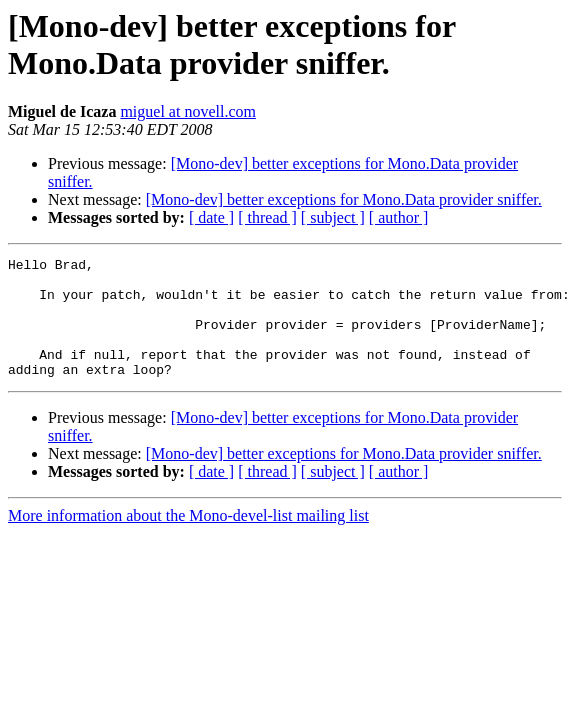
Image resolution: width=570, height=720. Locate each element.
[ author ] (399, 217)
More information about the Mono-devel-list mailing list (188, 539)
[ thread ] (267, 217)
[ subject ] (333, 217)
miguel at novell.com (188, 111)
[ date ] (211, 217)
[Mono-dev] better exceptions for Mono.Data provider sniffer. (344, 199)
